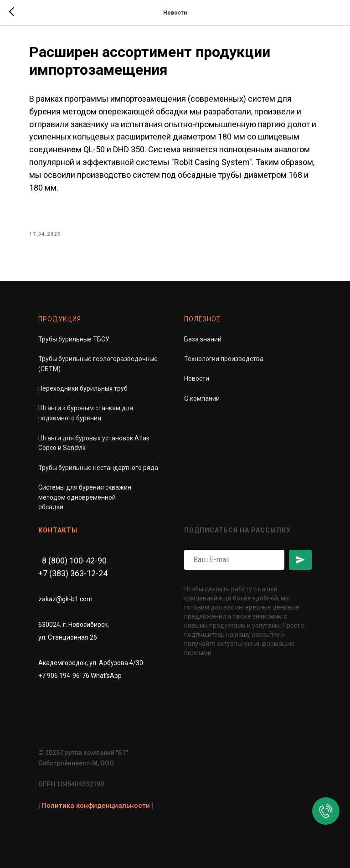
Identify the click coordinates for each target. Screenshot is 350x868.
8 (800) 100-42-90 (74, 561)
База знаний (203, 339)
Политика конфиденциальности (96, 806)
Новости (197, 378)
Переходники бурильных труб (83, 388)
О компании (202, 398)
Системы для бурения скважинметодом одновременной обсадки (85, 497)
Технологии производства (224, 359)
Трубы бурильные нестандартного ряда (98, 468)
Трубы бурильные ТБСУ (74, 339)
